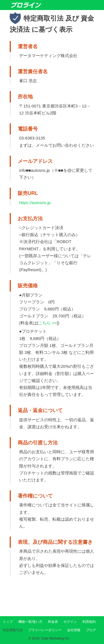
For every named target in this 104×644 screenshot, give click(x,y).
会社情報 (74, 630)
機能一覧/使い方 (30, 622)
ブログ (91, 630)
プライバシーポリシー (45, 630)
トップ (8, 622)
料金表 (53, 622)
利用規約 (89, 622)
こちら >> (48, 323)
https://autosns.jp (35, 203)
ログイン (70, 622)
